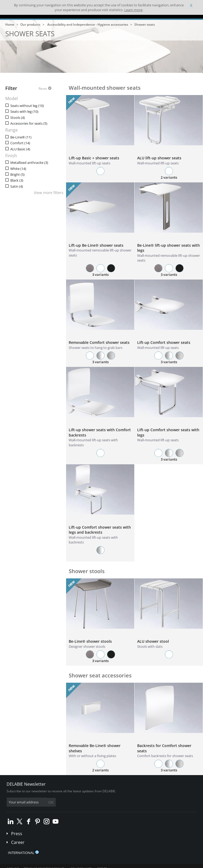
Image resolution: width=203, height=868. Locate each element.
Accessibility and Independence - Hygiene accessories (88, 24)
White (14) (18, 169)
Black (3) (17, 180)
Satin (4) (17, 186)
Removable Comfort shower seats (99, 342)
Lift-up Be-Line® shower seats (96, 245)
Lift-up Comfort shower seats (164, 342)
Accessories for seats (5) (29, 123)
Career (18, 842)
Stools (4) (18, 118)
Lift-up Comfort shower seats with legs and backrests (100, 530)
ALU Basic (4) (20, 149)
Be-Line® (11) (21, 137)
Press (17, 834)
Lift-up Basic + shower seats (94, 158)
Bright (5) (17, 175)
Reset (43, 89)
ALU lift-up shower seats (159, 158)
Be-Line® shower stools (90, 641)
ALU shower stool (153, 641)
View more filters (49, 193)
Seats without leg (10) (27, 106)
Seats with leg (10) (24, 112)
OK (51, 802)
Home (10, 24)
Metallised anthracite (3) (29, 163)
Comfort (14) (20, 143)
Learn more (133, 10)
